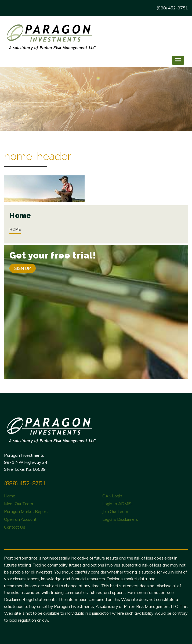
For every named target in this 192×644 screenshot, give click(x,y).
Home (15, 229)
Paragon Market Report (26, 511)
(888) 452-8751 (172, 8)
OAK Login (112, 496)
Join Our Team (115, 511)
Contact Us (15, 527)
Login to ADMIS (117, 504)
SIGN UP (23, 268)
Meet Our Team (19, 504)
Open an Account (20, 519)
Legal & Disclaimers (120, 519)
